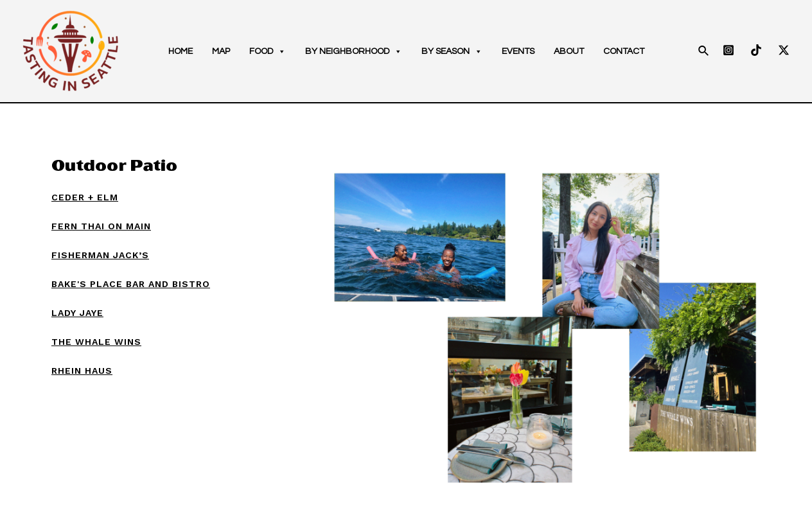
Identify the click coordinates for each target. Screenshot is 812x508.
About (569, 51)
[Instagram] (728, 50)
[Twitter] (784, 50)
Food (268, 51)
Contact (624, 51)
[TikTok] (756, 50)
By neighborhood (354, 51)
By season (452, 51)
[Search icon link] (704, 51)
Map (221, 51)
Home (181, 51)
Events (518, 51)
